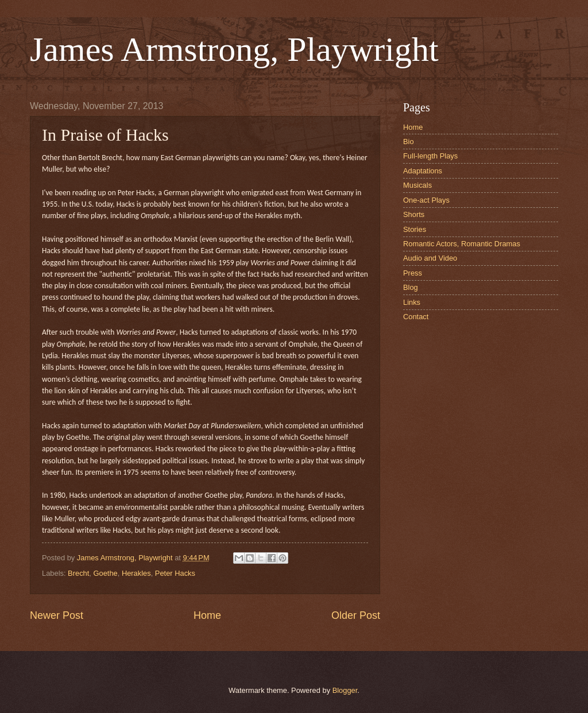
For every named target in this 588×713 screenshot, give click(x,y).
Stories (415, 229)
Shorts (414, 214)
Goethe (105, 573)
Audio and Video (430, 258)
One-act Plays (426, 200)
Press (413, 273)
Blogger (345, 690)
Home (207, 615)
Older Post (356, 615)
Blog (411, 287)
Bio (409, 142)
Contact (416, 317)
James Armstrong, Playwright (234, 49)
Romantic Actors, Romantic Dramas (462, 244)
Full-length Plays (430, 156)
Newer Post (57, 615)
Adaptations (423, 171)
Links (412, 302)
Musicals (417, 185)
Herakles (136, 573)
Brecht (78, 573)
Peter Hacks (175, 573)
